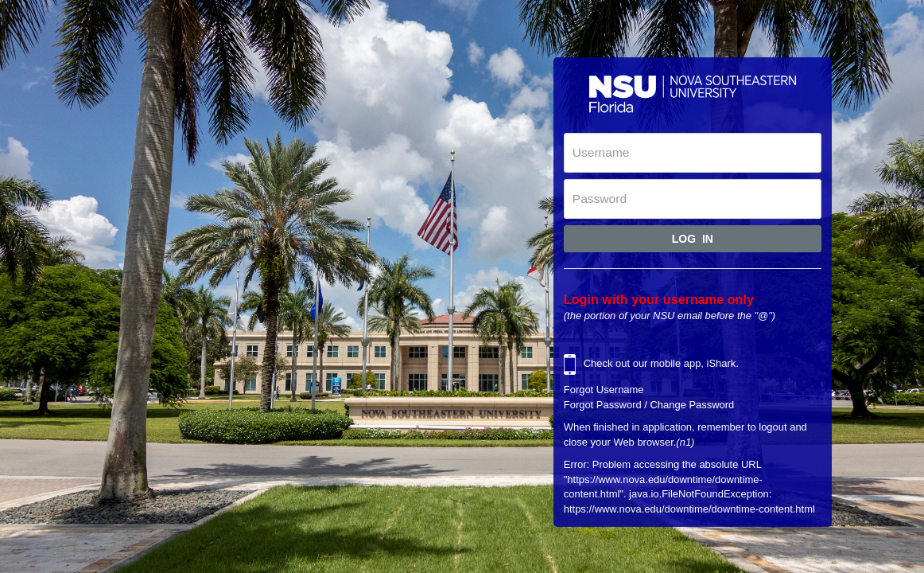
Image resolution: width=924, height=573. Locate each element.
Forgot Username (604, 390)
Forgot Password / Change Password (649, 405)
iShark (722, 364)
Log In (693, 239)
